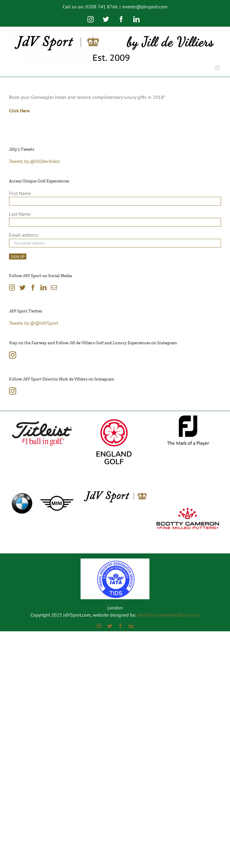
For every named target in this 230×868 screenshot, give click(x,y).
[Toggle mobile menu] (218, 68)
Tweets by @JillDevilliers (34, 161)
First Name (20, 193)
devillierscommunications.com (168, 615)
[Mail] (54, 288)
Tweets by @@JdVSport (34, 323)
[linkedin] (131, 626)
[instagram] (99, 626)
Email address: (24, 235)
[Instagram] (12, 288)
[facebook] (120, 626)
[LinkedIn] (43, 288)
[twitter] (110, 626)
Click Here (19, 111)
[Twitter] (22, 288)
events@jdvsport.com (145, 7)
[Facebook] (33, 288)
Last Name (20, 214)
